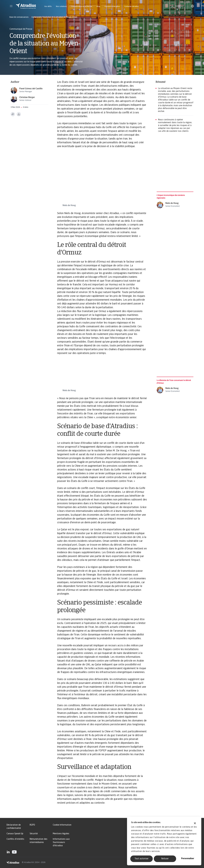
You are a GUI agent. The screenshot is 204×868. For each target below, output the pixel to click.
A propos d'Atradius (112, 6)
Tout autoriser (142, 859)
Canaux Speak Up (15, 834)
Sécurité (34, 834)
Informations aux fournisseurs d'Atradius (61, 842)
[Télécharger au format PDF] (19, 114)
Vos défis (48, 6)
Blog (98, 6)
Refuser (165, 859)
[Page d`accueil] (26, 6)
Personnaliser (188, 859)
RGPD (32, 825)
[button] (11, 6)
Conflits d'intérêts (15, 839)
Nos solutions (61, 6)
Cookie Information (62, 825)
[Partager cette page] (13, 114)
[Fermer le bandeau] (195, 824)
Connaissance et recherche (82, 6)
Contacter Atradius (132, 6)
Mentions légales (61, 834)
